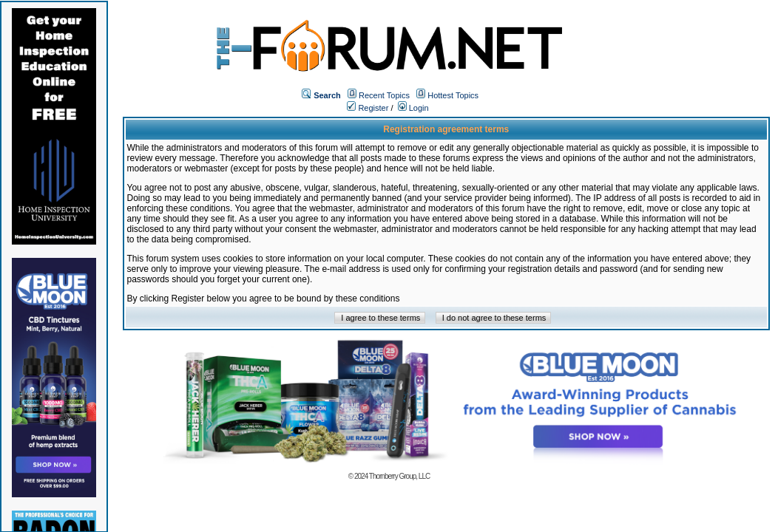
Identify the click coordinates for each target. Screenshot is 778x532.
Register (368, 108)
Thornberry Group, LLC (399, 476)
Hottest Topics (453, 95)
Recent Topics (384, 95)
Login (413, 108)
